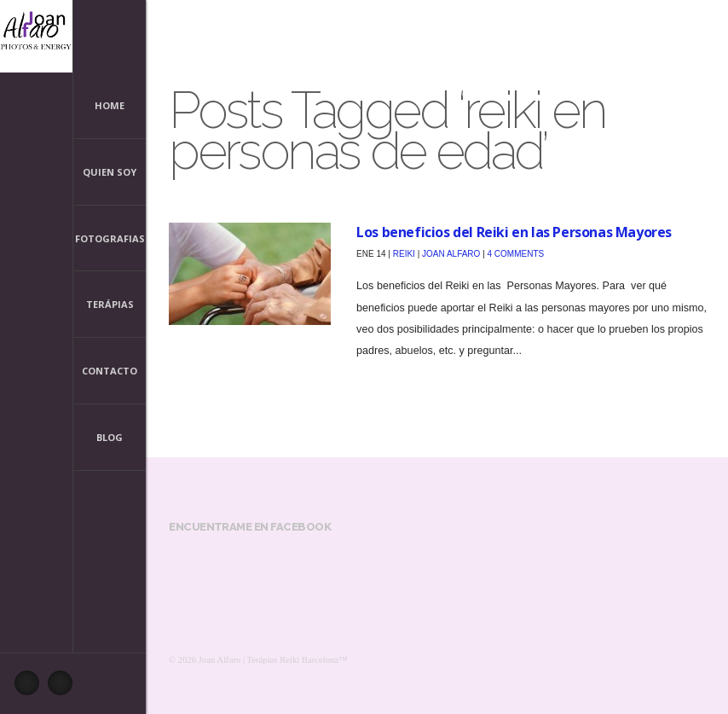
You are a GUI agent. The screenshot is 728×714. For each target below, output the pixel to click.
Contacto (110, 371)
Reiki (404, 254)
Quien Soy (110, 174)
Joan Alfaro (451, 254)
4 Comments (516, 254)
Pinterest (65, 688)
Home (110, 105)
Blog (110, 437)
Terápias (110, 304)
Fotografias (110, 238)
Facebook (32, 688)
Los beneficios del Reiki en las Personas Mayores (514, 232)
